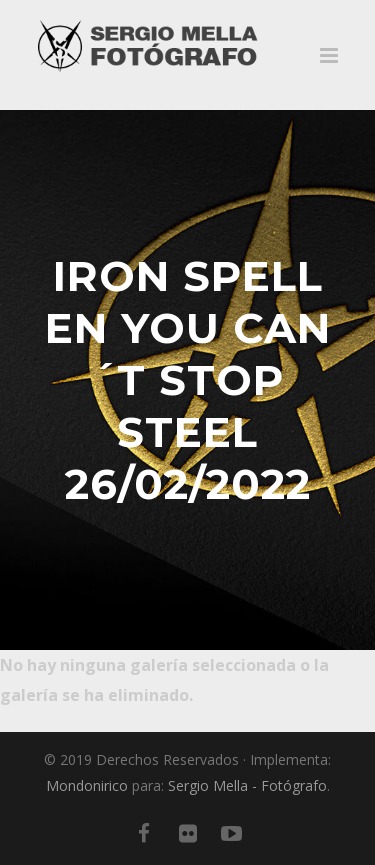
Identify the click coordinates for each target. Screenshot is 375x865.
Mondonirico (87, 785)
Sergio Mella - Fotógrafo (247, 785)
